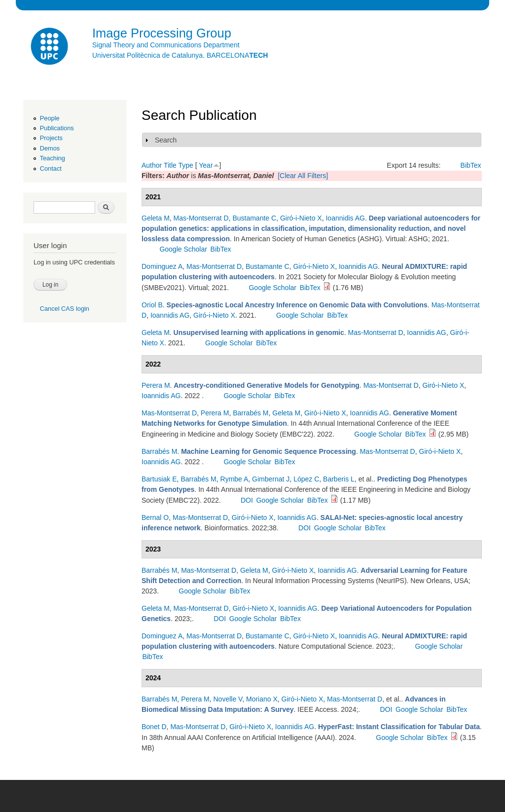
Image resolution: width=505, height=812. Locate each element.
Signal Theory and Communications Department (166, 45)
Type (185, 165)
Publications (57, 128)
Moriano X (262, 699)
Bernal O (155, 517)
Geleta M (156, 218)
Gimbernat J (271, 479)
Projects (51, 138)
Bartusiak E (159, 479)
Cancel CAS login (65, 309)
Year (206, 165)
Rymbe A (234, 479)
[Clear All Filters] (303, 176)
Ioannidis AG (345, 218)
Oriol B (152, 305)
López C (306, 479)
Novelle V (228, 699)
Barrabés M (251, 413)
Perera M (156, 385)
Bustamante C (254, 218)
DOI (247, 500)
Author (152, 165)
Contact (51, 168)
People (50, 118)
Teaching (53, 158)
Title (170, 165)
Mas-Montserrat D (201, 218)
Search (166, 140)
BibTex (471, 165)
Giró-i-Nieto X (301, 218)
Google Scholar (183, 249)
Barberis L (339, 479)
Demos (50, 148)
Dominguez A (162, 266)
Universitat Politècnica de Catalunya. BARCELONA (180, 55)
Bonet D (154, 727)
